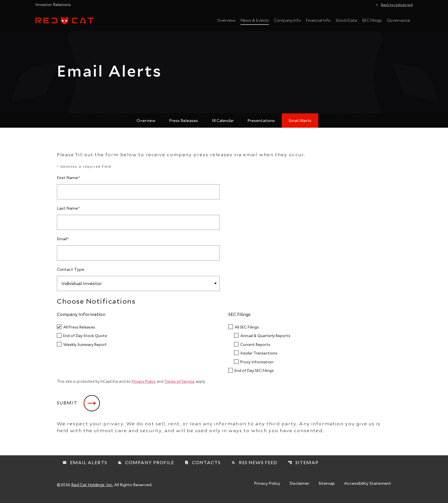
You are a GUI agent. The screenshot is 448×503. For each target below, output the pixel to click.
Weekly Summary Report (85, 348)
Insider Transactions (259, 356)
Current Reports (255, 348)
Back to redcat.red (397, 4)
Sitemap (303, 466)
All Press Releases (79, 330)
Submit (67, 406)
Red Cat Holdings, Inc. (92, 488)
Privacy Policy (144, 385)
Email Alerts (300, 124)
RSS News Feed (254, 466)
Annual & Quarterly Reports (265, 339)
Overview (226, 20)
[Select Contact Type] (138, 287)
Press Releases (184, 124)
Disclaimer (299, 487)
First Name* (68, 181)
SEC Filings (372, 20)
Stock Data (346, 20)
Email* (63, 242)
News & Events (255, 20)
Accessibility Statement (368, 487)
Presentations (261, 124)
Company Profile (146, 466)
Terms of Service (179, 385)
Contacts (203, 466)
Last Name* (68, 212)
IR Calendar (223, 124)
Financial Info (318, 20)
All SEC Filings (247, 330)
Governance (398, 20)
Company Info (287, 20)
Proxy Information (257, 365)
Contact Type (71, 273)
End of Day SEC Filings (254, 374)
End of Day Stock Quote (85, 339)
